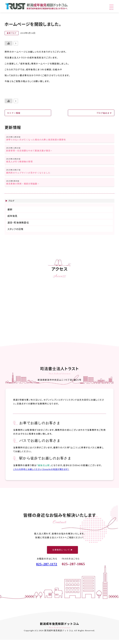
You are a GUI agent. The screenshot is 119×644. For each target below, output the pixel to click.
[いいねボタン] (9, 43)
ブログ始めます (103, 113)
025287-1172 (46, 568)
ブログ (12, 205)
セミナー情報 (14, 113)
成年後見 (12, 220)
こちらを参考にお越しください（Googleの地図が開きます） (43, 473)
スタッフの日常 (16, 233)
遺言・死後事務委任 (18, 227)
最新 (10, 214)
